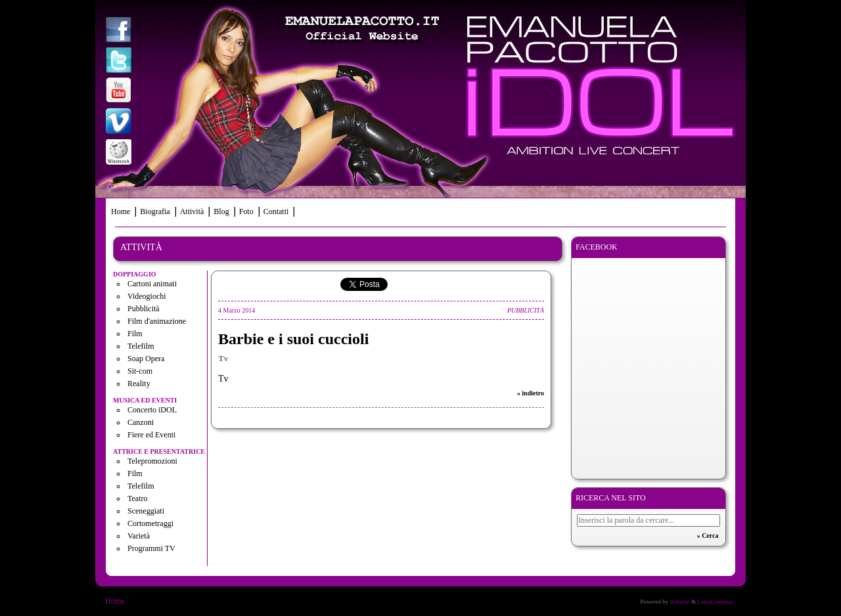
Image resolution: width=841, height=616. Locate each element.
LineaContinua (716, 602)
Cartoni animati (152, 284)
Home (121, 211)
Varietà (139, 536)
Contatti (276, 211)
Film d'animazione (157, 321)
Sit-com (140, 371)
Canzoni (141, 422)
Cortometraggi (150, 523)
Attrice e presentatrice (159, 451)
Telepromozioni (152, 461)
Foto (246, 211)
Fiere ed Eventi (151, 435)
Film (135, 334)
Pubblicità (144, 309)
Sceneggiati (146, 511)
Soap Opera (146, 359)
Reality (139, 384)
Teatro (137, 498)
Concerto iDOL (152, 410)
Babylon (680, 602)
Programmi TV (151, 548)
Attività (192, 211)
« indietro (531, 393)
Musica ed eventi (145, 400)
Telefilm (141, 346)
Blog (221, 211)
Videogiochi (147, 296)
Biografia (155, 211)
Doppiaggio (135, 274)
